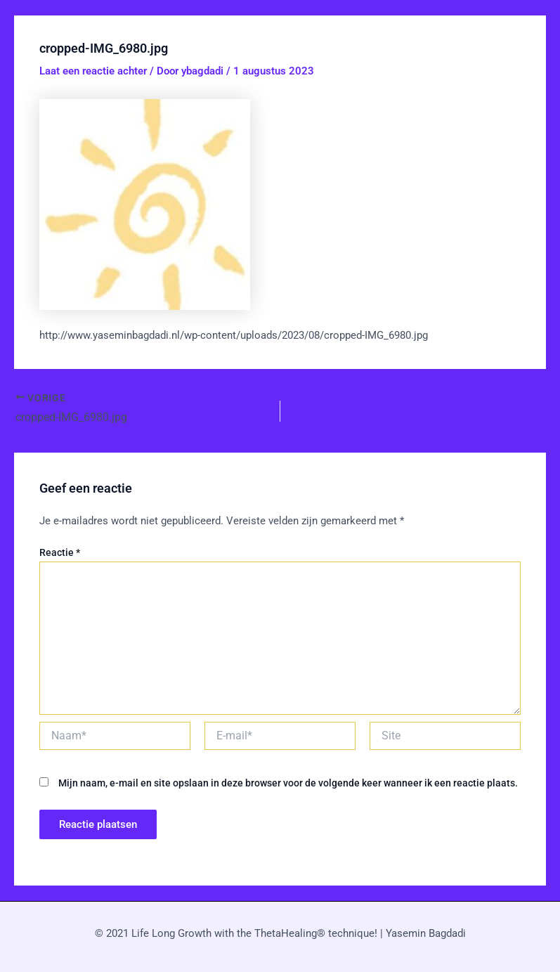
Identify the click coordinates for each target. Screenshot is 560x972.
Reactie (60, 553)
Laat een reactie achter (93, 71)
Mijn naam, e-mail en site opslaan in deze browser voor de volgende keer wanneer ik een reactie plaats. (288, 783)
